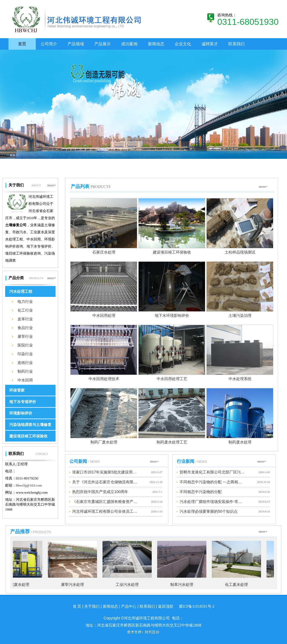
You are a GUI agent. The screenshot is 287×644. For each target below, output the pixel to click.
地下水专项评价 (23, 402)
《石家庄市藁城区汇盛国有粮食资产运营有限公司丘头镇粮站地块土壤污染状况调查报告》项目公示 (105, 502)
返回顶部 (166, 606)
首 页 (77, 606)
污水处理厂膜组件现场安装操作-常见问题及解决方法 (212, 502)
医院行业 (25, 345)
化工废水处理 (238, 585)
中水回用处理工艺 (172, 379)
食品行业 (25, 328)
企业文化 (183, 44)
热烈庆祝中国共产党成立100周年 (100, 492)
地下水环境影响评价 (172, 316)
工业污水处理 (129, 585)
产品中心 (129, 606)
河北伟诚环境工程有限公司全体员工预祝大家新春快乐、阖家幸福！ (105, 511)
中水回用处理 (104, 316)
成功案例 (129, 44)
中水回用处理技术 (104, 379)
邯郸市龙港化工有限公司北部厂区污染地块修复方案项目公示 (212, 472)
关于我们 (92, 606)
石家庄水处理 (104, 252)
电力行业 (25, 302)
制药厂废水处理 (104, 442)
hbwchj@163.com (29, 485)
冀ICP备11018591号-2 (197, 606)
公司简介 (49, 44)
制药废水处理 (240, 442)
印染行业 (25, 354)
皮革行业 (25, 319)
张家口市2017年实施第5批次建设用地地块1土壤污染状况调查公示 (105, 472)
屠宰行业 (25, 336)
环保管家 (17, 390)
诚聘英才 (210, 44)
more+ (52, 180)
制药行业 (25, 371)
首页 (22, 44)
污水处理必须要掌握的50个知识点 (209, 511)
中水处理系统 (240, 379)
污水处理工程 (21, 292)
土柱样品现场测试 (240, 252)
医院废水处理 (19, 585)
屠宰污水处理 (74, 585)
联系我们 (236, 44)
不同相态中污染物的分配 (201, 492)
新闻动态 (156, 44)
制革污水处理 (183, 585)
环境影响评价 (21, 413)
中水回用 (25, 380)
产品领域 (76, 44)
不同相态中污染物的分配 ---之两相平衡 (212, 482)
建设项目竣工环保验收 (28, 436)
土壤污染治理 (240, 316)
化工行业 (25, 310)
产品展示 (102, 44)
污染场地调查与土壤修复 (30, 425)
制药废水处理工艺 (172, 442)
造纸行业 (25, 363)
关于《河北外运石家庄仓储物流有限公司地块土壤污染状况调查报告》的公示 (105, 482)
